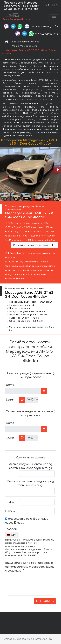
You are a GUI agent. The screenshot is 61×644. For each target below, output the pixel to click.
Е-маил (10, 511)
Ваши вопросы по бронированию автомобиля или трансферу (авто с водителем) (30, 567)
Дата (10, 385)
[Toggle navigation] (54, 18)
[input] (23, 391)
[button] (58, 170)
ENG (55, 5)
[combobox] (12, 535)
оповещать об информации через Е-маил (27, 521)
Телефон (11, 529)
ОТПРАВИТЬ (45, 601)
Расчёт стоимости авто (34, 245)
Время (10, 400)
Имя (11, 502)
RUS (47, 5)
